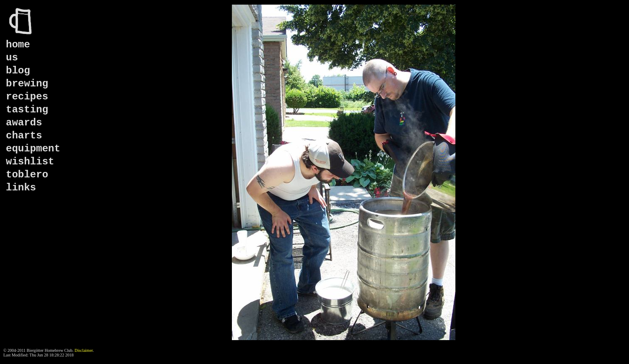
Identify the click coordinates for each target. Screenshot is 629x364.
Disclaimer (84, 350)
